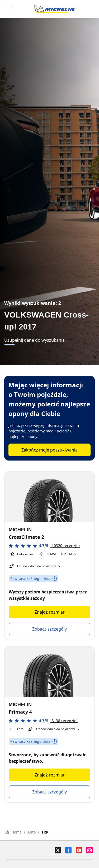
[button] (44, 546)
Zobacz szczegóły (49, 629)
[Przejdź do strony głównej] (54, 9)
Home (13, 832)
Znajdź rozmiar (50, 612)
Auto (32, 832)
